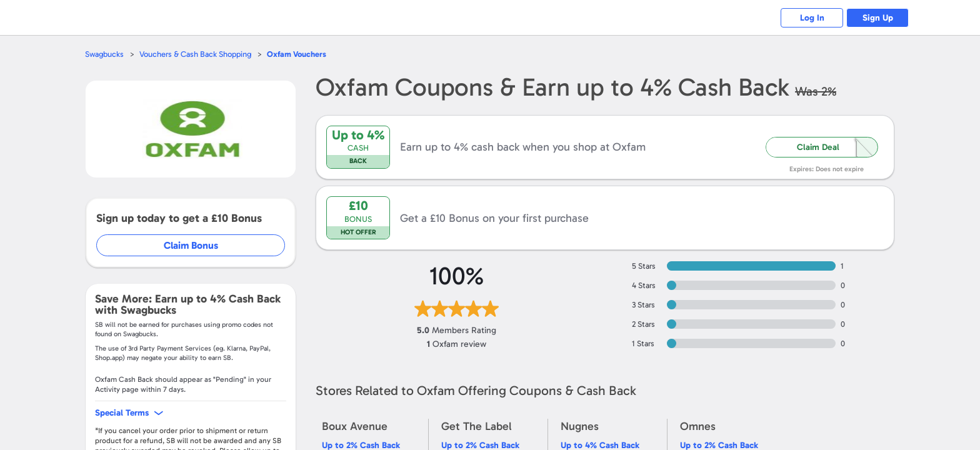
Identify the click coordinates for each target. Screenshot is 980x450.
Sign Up (878, 18)
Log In (812, 18)
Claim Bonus (191, 245)
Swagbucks (104, 54)
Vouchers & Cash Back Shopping (195, 54)
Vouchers (297, 54)
